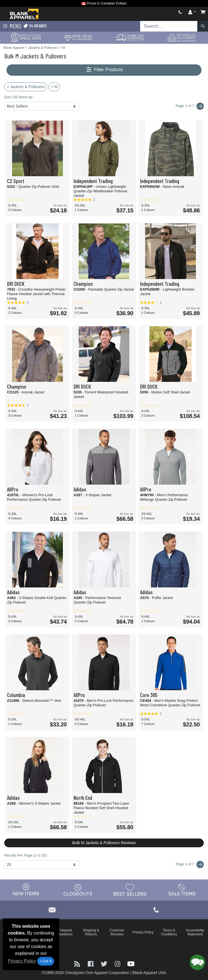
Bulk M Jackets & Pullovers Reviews (104, 843)
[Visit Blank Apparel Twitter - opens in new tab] (105, 963)
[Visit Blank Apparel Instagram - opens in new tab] (118, 963)
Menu (12, 26)
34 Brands (35, 26)
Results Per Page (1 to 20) (26, 855)
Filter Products (104, 70)
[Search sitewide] (169, 26)
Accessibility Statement (195, 932)
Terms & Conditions (169, 932)
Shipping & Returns (91, 932)
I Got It (46, 961)
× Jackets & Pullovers (26, 87)
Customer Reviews (117, 932)
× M (54, 87)
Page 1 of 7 (190, 864)
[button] (197, 962)
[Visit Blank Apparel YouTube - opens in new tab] (131, 963)
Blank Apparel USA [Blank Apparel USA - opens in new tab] (149, 973)
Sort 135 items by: (19, 97)
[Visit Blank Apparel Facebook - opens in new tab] (91, 963)
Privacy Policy (22, 961)
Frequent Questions (65, 932)
